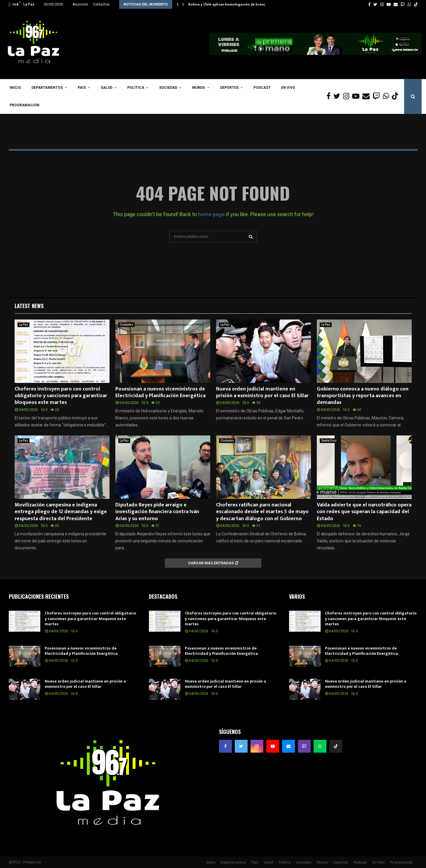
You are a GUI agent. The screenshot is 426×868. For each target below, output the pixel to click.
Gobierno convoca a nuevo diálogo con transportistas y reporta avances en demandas (363, 396)
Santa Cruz (329, 441)
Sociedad (168, 88)
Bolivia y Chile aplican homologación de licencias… (231, 4)
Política (136, 88)
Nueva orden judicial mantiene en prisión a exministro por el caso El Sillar (262, 392)
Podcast (262, 88)
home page (211, 214)
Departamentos (47, 88)
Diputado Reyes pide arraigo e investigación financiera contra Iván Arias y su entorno (157, 512)
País (82, 88)
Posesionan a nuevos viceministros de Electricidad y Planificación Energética (160, 392)
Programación (25, 105)
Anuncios (80, 4)
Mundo (199, 88)
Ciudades (126, 325)
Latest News (29, 306)
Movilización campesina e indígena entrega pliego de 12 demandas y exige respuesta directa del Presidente (61, 512)
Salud (107, 88)
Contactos (101, 4)
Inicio (15, 88)
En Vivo (288, 88)
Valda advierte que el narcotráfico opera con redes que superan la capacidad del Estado (364, 512)
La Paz (24, 325)
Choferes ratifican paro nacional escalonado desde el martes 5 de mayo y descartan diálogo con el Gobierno (262, 512)
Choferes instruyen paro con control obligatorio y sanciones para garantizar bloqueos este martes (61, 396)
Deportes (229, 88)
